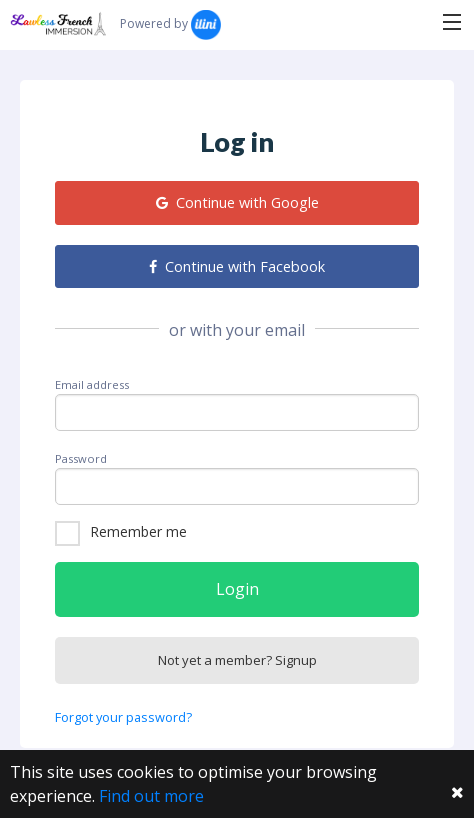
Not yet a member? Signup (237, 660)
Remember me (138, 531)
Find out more (151, 796)
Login (237, 589)
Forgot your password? (123, 717)
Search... (280, 22)
